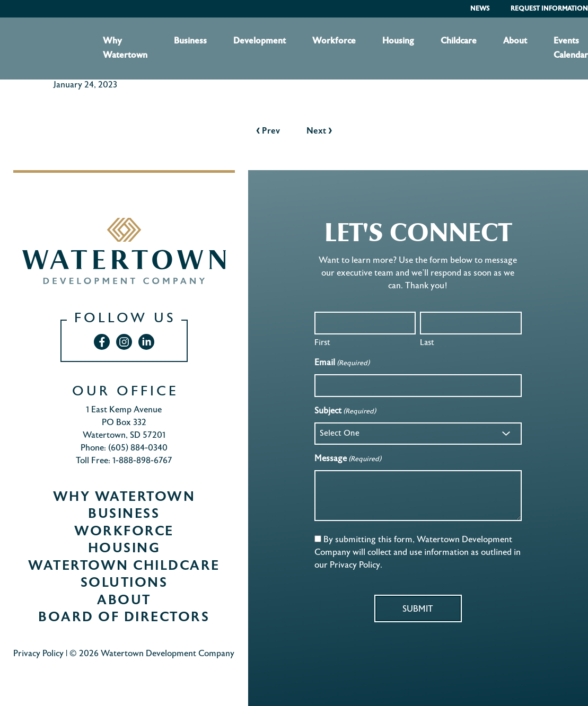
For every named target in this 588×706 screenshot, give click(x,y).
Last (427, 343)
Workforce (334, 41)
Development (260, 41)
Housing (398, 41)
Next (319, 131)
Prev (268, 131)
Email (342, 364)
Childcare (459, 41)
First (322, 343)
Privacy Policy (38, 654)
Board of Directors (124, 618)
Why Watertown (125, 48)
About (515, 41)
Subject (345, 412)
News (480, 9)
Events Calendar (571, 48)
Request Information (549, 9)
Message (348, 460)
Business (190, 41)
